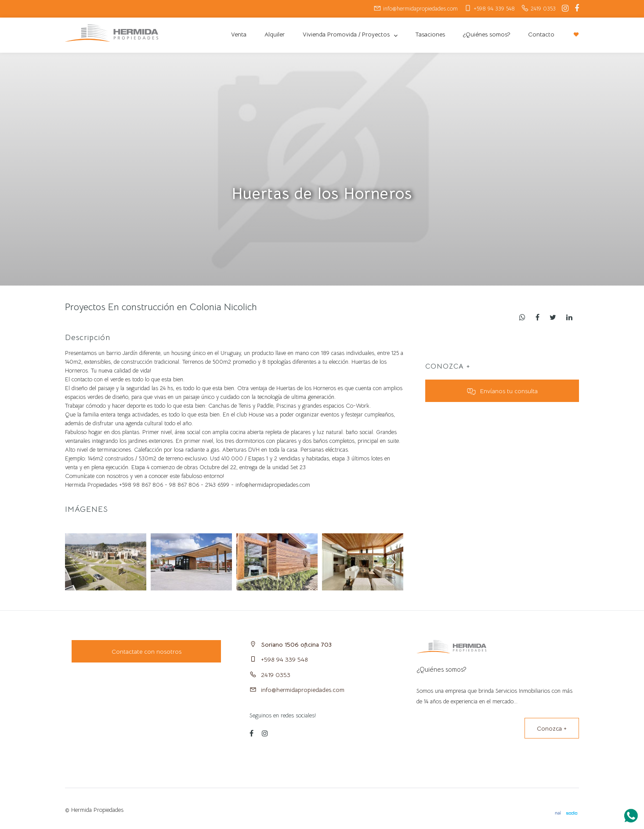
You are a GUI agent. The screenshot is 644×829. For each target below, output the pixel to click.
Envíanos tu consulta (502, 391)
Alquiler (275, 34)
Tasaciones (430, 34)
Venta (239, 34)
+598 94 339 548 (284, 659)
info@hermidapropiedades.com (303, 690)
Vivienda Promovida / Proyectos (347, 34)
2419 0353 (276, 675)
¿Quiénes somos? (487, 34)
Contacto (541, 34)
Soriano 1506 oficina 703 (296, 644)
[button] (393, 562)
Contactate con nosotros (147, 652)
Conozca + (552, 728)
